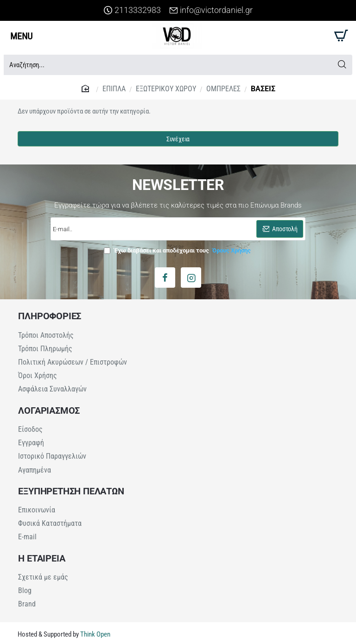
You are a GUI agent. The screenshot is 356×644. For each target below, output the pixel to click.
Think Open (95, 634)
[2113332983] (132, 10)
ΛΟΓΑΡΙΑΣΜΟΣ (49, 410)
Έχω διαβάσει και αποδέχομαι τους (178, 250)
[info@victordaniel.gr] (211, 10)
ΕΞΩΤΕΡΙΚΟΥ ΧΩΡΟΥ (166, 89)
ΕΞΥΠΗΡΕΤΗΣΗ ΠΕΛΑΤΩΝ (71, 491)
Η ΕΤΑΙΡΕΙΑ (41, 558)
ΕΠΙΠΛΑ (114, 89)
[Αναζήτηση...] (342, 65)
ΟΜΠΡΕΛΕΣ (223, 89)
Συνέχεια (178, 139)
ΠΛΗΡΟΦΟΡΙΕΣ (50, 316)
